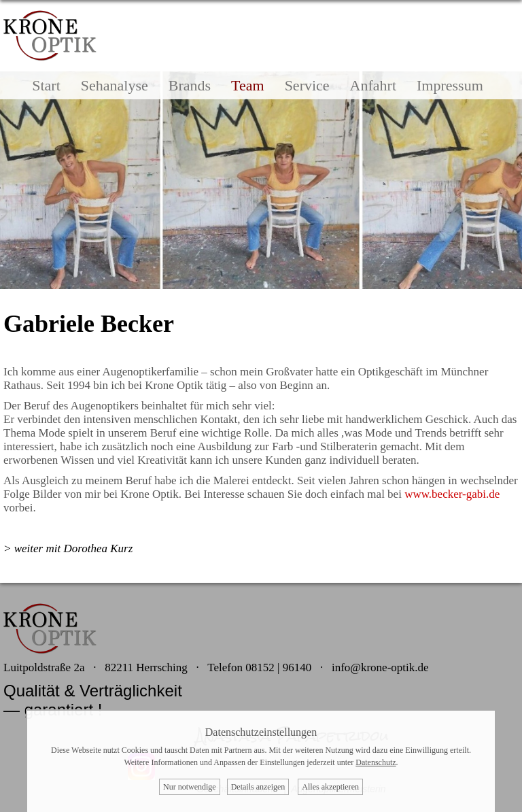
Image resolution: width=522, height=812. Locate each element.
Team (248, 85)
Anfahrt (373, 85)
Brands (190, 85)
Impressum (450, 85)
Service (307, 85)
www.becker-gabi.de (452, 494)
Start (46, 85)
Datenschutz (376, 762)
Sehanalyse (115, 85)
